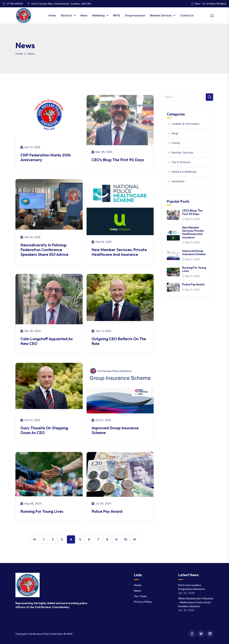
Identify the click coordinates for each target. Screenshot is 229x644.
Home (52, 15)
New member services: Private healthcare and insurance (119, 252)
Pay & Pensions (179, 162)
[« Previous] (35, 539)
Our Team (140, 596)
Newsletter (176, 181)
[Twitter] (201, 634)
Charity (174, 143)
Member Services (161, 15)
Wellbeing (99, 15)
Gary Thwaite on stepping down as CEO (44, 430)
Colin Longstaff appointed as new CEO (47, 341)
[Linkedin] (210, 634)
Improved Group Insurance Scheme (115, 430)
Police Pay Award (107, 511)
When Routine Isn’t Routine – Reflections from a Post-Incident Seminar (196, 602)
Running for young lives (42, 511)
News (84, 15)
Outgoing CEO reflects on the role (119, 341)
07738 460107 (15, 4)
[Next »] (135, 539)
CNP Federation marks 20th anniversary (46, 157)
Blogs (173, 133)
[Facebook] (192, 634)
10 (125, 539)
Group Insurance (135, 15)
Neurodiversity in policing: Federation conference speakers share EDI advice (45, 250)
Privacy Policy (143, 602)
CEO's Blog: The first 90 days (118, 160)
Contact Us (187, 15)
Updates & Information (183, 124)
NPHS (117, 15)
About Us (67, 15)
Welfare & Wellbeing (181, 172)
